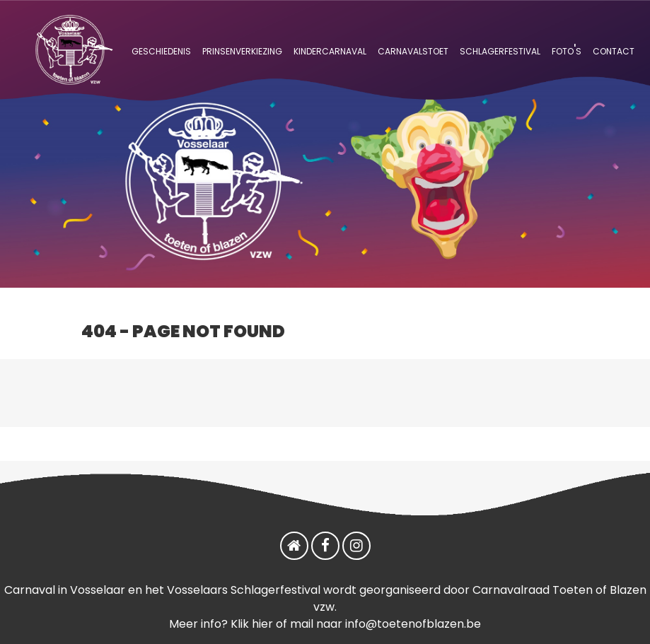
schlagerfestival (500, 50)
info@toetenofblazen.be (413, 624)
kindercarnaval (330, 50)
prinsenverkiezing (242, 50)
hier (262, 624)
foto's (567, 50)
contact (614, 50)
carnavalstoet (413, 50)
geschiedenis (161, 50)
